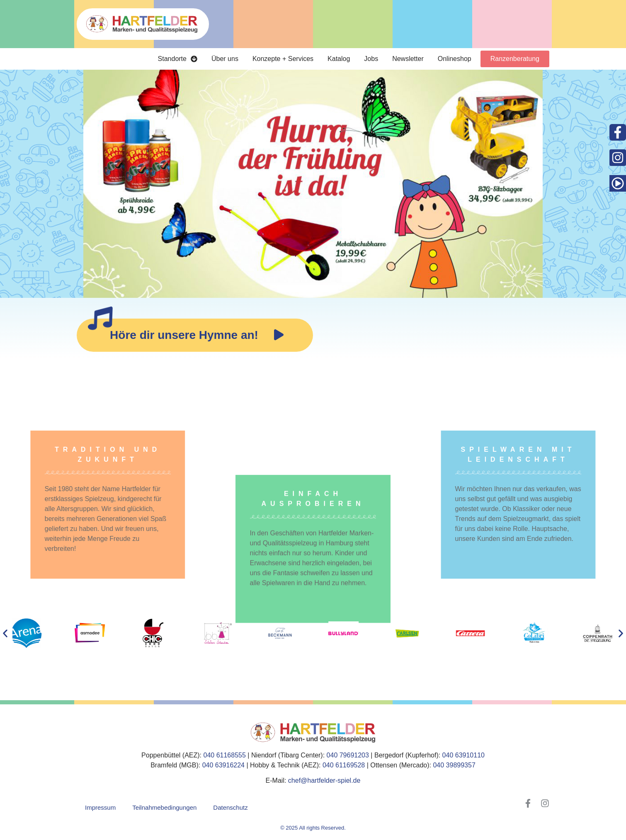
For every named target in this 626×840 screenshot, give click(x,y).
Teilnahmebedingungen (164, 807)
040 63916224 (223, 765)
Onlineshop (455, 59)
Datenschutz (230, 807)
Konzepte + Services (283, 59)
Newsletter (408, 59)
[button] (5, 633)
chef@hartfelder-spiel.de (324, 780)
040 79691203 (348, 755)
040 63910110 (463, 755)
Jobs (371, 59)
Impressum (100, 807)
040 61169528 (344, 765)
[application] (279, 335)
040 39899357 (454, 765)
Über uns (225, 59)
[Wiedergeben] (279, 335)
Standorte (178, 59)
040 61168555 (225, 755)
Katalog (339, 59)
